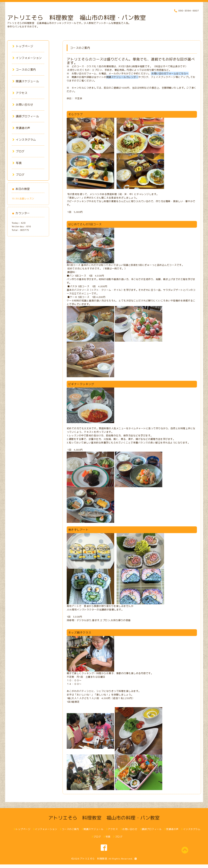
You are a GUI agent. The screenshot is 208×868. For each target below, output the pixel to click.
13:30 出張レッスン (23, 199)
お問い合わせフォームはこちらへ (170, 73)
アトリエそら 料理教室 (94, 859)
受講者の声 (21, 128)
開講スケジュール (26, 81)
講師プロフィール (26, 116)
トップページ (23, 46)
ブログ (19, 151)
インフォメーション (27, 58)
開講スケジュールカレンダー (122, 77)
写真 (17, 163)
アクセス (20, 93)
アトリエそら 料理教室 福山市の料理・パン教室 (77, 18)
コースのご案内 (24, 70)
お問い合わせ (23, 105)
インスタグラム (24, 140)
